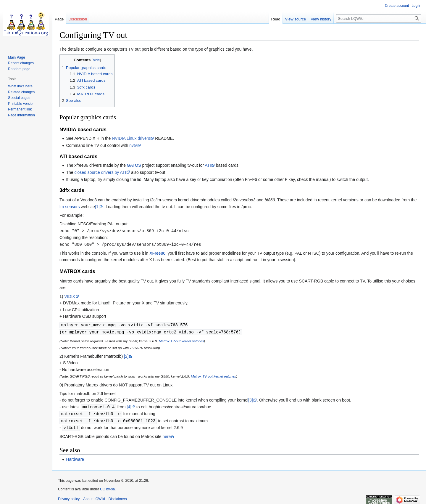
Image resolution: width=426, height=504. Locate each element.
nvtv (133, 145)
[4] (129, 406)
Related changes (21, 92)
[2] (126, 355)
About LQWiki (94, 497)
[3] (251, 399)
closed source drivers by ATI (100, 172)
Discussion (78, 19)
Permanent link (20, 109)
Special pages (19, 98)
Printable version (21, 104)
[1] (97, 207)
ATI (208, 165)
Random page (19, 69)
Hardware (75, 457)
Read (276, 19)
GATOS (134, 165)
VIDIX (70, 296)
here (167, 434)
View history (321, 19)
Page (59, 19)
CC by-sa (107, 487)
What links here (20, 86)
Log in (416, 6)
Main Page (16, 57)
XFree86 (157, 253)
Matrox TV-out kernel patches (181, 340)
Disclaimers (118, 497)
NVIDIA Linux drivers (131, 138)
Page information (21, 115)
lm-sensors (70, 207)
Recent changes (21, 63)
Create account (397, 6)
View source (296, 19)
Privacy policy (69, 497)
